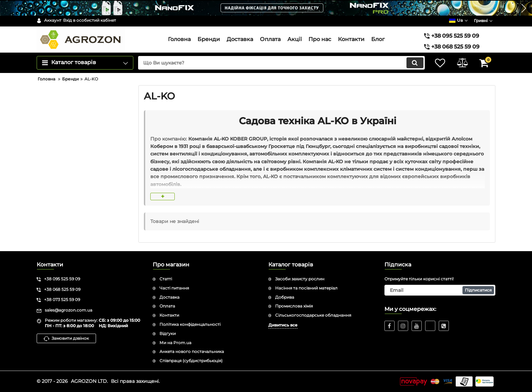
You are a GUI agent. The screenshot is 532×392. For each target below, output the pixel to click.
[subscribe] (440, 290)
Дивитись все (283, 325)
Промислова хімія (294, 306)
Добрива (285, 297)
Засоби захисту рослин (300, 279)
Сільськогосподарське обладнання (313, 315)
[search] (279, 63)
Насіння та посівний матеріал (306, 288)
